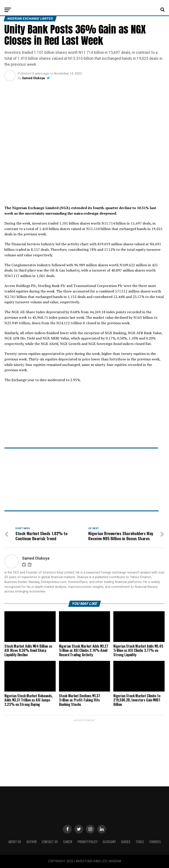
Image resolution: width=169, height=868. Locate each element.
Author (31, 842)
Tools (140, 842)
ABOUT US (15, 842)
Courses (155, 842)
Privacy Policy (87, 842)
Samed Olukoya (33, 78)
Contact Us (50, 842)
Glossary (109, 842)
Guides (126, 842)
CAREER (68, 842)
